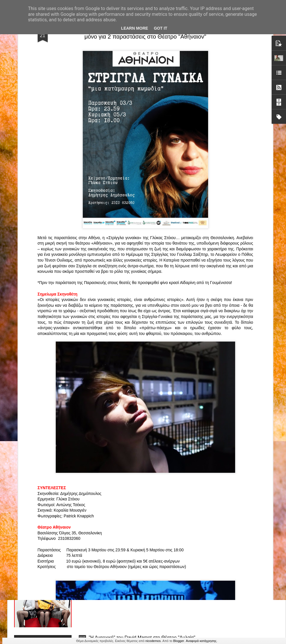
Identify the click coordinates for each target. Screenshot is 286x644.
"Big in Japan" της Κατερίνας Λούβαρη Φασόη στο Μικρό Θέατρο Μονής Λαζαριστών (248, 273)
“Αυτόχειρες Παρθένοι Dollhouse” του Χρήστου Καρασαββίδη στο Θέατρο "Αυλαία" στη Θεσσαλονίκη (143, 509)
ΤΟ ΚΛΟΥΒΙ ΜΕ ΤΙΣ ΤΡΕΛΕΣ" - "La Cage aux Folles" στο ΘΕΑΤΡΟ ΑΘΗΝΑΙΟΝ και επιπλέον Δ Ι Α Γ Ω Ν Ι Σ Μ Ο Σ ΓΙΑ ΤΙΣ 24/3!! (144, 447)
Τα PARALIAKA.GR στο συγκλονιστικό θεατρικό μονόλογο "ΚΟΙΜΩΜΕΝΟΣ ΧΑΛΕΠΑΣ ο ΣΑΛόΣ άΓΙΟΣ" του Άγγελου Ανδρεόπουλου (137, 316)
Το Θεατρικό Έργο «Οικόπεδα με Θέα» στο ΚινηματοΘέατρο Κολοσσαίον (45, 270)
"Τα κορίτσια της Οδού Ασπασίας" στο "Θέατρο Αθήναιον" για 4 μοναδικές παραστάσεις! (136, 575)
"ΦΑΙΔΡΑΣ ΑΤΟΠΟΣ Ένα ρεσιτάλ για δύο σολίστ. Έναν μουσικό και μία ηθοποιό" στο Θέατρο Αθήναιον (114, 273)
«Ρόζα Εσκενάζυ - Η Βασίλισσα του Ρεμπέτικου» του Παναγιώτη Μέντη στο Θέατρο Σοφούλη (182, 273)
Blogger (179, 641)
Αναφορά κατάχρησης (201, 641)
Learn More (135, 28)
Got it (161, 28)
